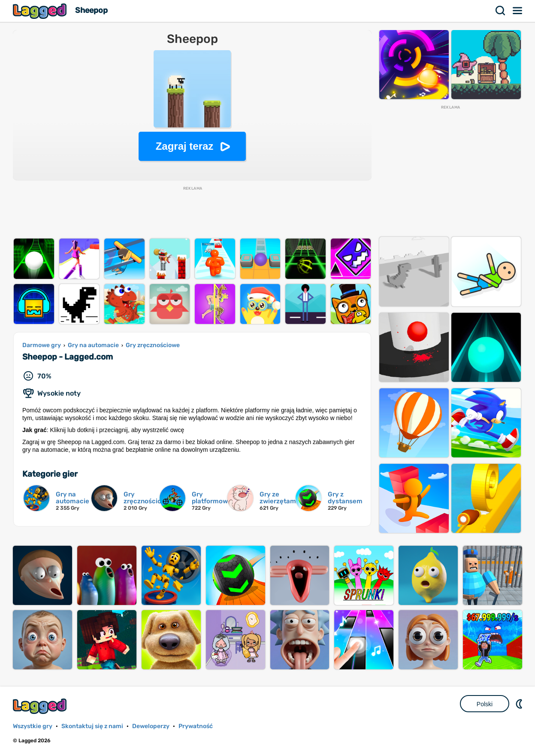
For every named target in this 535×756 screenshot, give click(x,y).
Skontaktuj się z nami (92, 726)
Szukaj (501, 11)
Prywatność (196, 726)
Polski (485, 704)
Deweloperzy (151, 726)
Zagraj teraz (185, 146)
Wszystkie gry (33, 726)
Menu (518, 11)
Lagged (41, 11)
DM (520, 704)
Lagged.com (41, 706)
